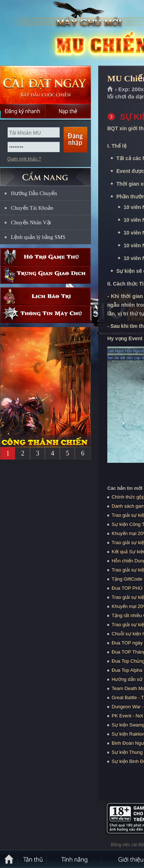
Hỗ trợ (45, 257)
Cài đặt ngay (45, 85)
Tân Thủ (33, 859)
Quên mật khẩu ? (24, 159)
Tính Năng (75, 859)
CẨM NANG (45, 174)
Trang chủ (110, 89)
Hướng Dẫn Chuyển (34, 193)
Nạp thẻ (68, 111)
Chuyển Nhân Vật (31, 222)
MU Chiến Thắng (52, 33)
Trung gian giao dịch (45, 275)
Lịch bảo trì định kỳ (45, 296)
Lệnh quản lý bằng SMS (38, 237)
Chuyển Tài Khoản (32, 208)
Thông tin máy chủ (45, 314)
